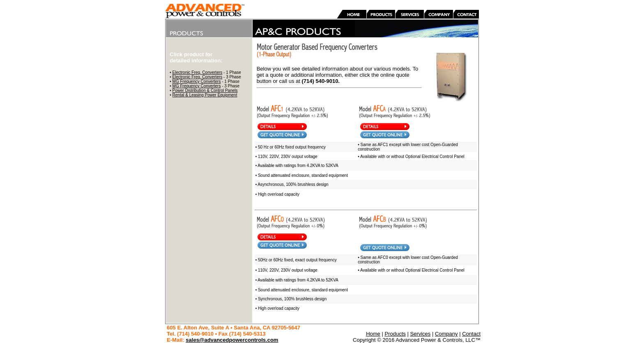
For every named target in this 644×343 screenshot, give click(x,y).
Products (395, 334)
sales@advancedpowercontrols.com (232, 340)
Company (446, 334)
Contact (471, 334)
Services (420, 334)
